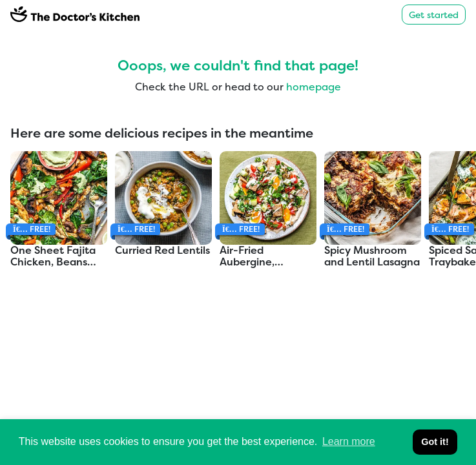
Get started (434, 15)
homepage (314, 87)
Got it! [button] (435, 442)
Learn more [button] (349, 441)
